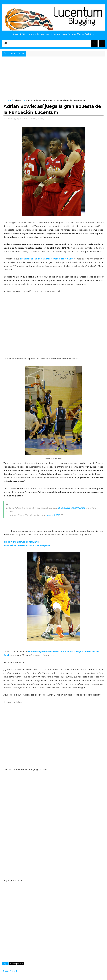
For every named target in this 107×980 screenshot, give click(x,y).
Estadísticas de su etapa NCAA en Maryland (27, 545)
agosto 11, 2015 (53, 515)
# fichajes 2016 (17, 964)
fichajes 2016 (17, 100)
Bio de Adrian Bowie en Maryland (21, 542)
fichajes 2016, (38, 119)
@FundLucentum (66, 508)
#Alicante (80, 508)
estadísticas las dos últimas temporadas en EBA (47, 259)
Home (6, 100)
